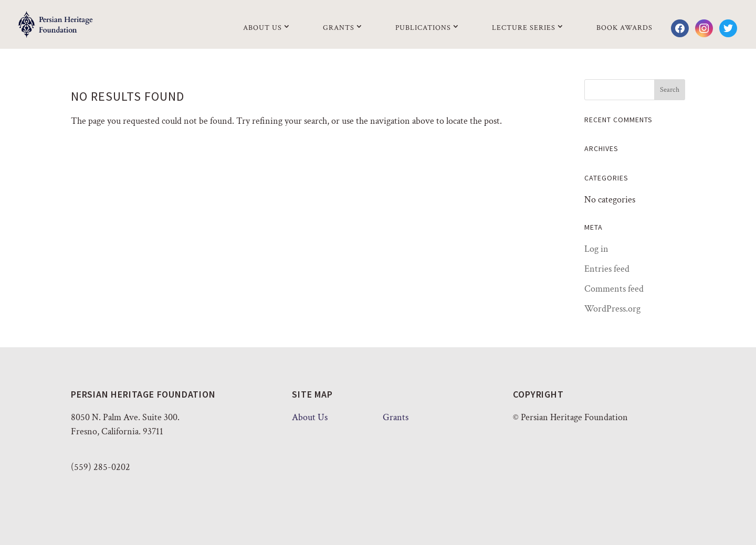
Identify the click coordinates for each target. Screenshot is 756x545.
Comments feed (614, 289)
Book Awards (624, 28)
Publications (423, 28)
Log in (596, 249)
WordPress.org (612, 309)
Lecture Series (524, 28)
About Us (262, 28)
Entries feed (607, 269)
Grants (339, 28)
